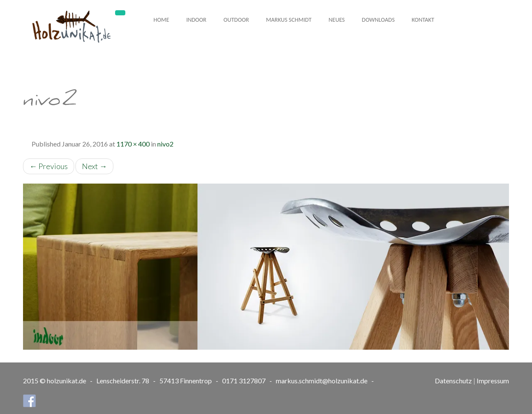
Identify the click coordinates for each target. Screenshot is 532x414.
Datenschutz (453, 381)
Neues (337, 20)
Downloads (378, 20)
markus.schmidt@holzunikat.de (322, 381)
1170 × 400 (133, 144)
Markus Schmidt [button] (289, 20)
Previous (49, 166)
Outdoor (236, 20)
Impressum (493, 381)
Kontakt (423, 20)
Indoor (196, 20)
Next (94, 166)
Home (161, 20)
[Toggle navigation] (120, 13)
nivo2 (165, 144)
